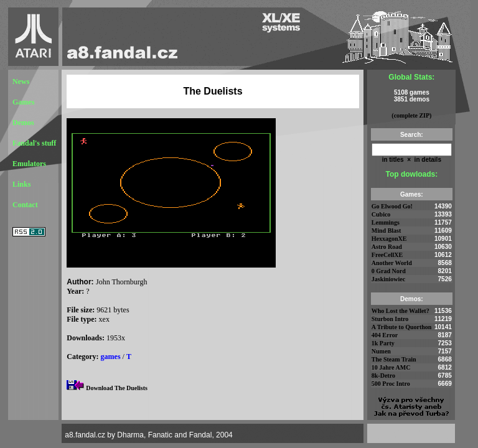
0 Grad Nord (389, 271)
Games (23, 102)
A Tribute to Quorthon (402, 327)
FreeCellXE (387, 255)
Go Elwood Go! (392, 206)
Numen (381, 351)
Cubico (381, 214)
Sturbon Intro (390, 319)
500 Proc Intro (391, 384)
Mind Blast (387, 231)
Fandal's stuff (34, 143)
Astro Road (387, 247)
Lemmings (386, 222)
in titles (393, 160)
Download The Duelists (117, 388)
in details (427, 160)
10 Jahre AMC (391, 367)
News (21, 82)
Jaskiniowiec (388, 279)
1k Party (383, 343)
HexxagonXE (389, 239)
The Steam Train (394, 359)
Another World (392, 263)
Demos (23, 123)
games (111, 357)
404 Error (385, 335)
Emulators (29, 164)
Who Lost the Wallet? (401, 311)
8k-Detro (383, 376)
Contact (25, 205)
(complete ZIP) (411, 115)
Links (21, 184)
